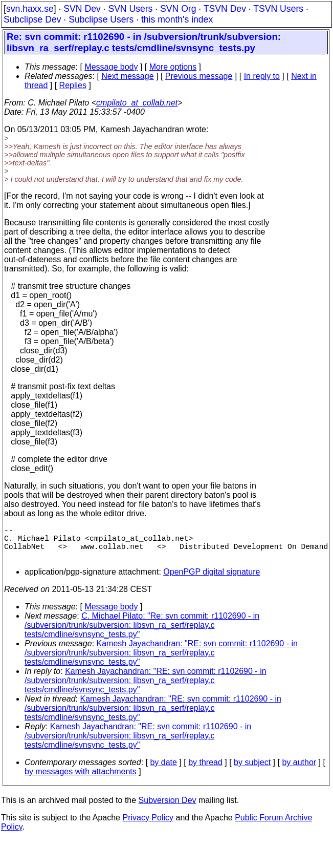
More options (173, 67)
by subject (252, 770)
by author (299, 770)
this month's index (177, 19)
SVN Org (178, 9)
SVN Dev (82, 9)
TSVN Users (278, 9)
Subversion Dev (168, 808)
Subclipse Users (101, 19)
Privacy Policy (148, 826)
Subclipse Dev (32, 19)
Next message (127, 76)
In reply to (262, 76)
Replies (73, 85)
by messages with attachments (81, 780)
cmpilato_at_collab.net (137, 103)
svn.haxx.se (30, 9)
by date (163, 770)
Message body (111, 67)
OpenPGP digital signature (212, 580)
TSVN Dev (225, 9)
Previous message (199, 76)
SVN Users (130, 9)
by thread (205, 770)
